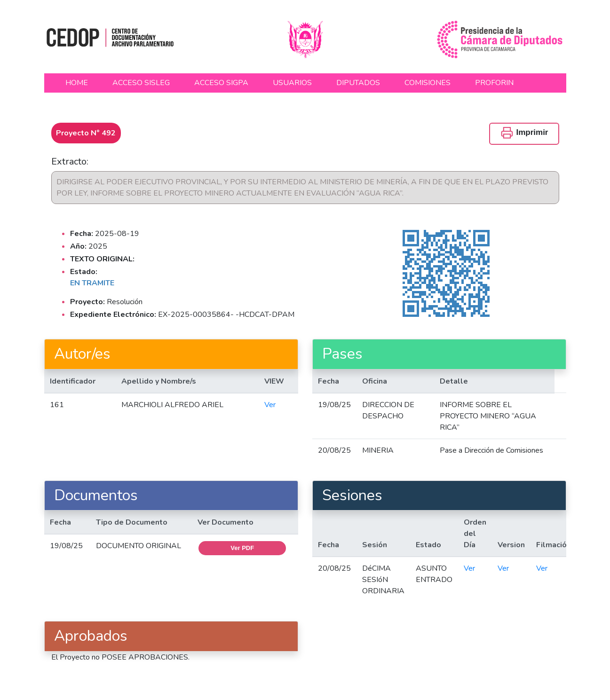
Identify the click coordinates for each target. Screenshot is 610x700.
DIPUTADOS (358, 83)
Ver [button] (270, 405)
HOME (77, 83)
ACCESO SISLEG (141, 83)
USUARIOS (292, 83)
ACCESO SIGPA (221, 83)
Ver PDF (242, 548)
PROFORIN (494, 83)
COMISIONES (428, 83)
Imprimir (524, 133)
